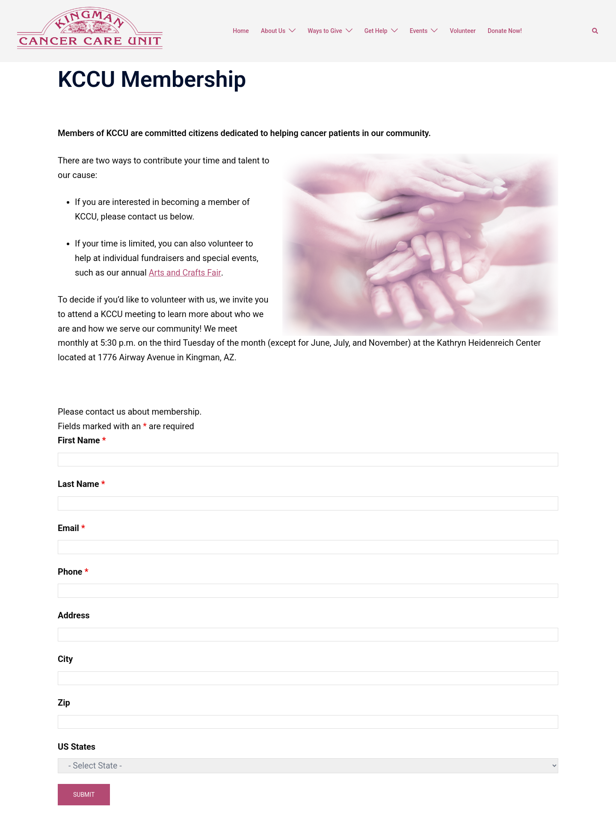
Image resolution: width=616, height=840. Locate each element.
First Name (82, 440)
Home (241, 31)
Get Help (376, 31)
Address (74, 615)
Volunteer (462, 31)
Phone (73, 571)
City (65, 659)
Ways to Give (325, 31)
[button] (595, 31)
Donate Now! (505, 31)
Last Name (81, 484)
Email (71, 528)
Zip (64, 703)
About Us (273, 31)
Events (419, 31)
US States (77, 746)
